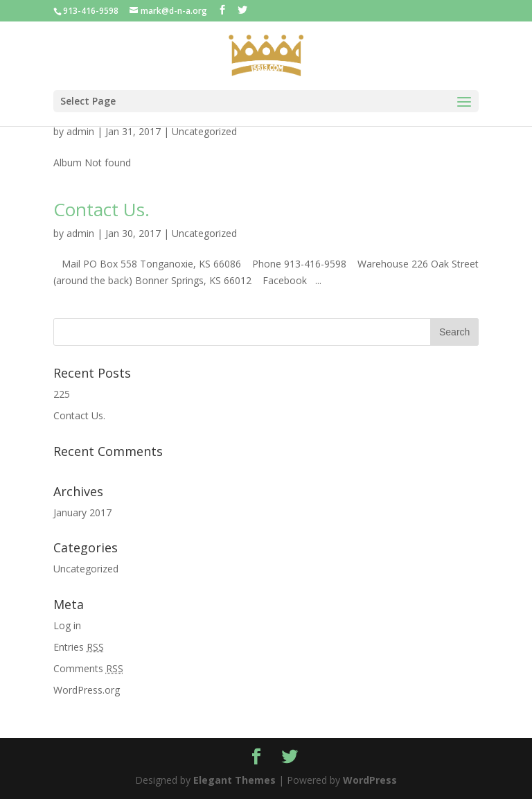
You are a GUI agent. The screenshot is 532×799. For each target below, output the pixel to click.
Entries (79, 647)
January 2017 (82, 512)
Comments (88, 668)
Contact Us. (101, 209)
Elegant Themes (234, 780)
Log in (67, 625)
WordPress (370, 780)
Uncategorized (204, 131)
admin (80, 131)
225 (62, 394)
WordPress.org (87, 690)
